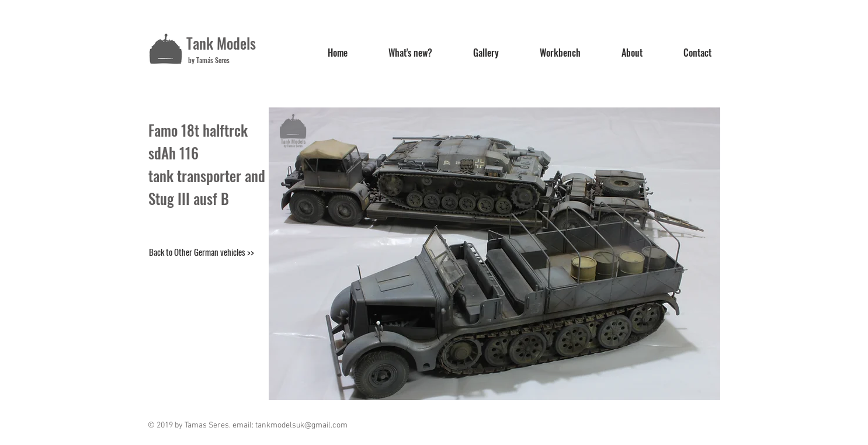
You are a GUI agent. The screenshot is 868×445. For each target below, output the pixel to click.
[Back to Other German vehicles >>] (201, 252)
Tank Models (221, 43)
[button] (494, 254)
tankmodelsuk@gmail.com (301, 425)
